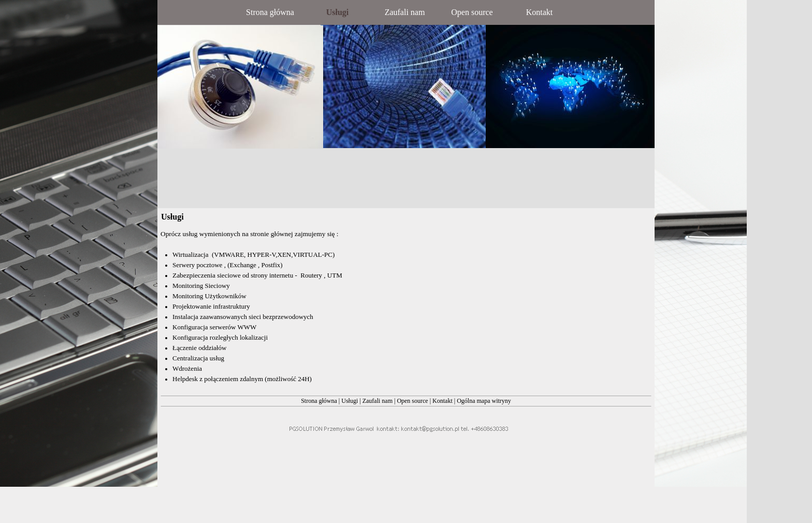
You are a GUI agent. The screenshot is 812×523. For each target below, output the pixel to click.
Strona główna (319, 401)
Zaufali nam (378, 401)
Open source (413, 401)
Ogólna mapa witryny (484, 401)
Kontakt (443, 401)
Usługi (350, 401)
